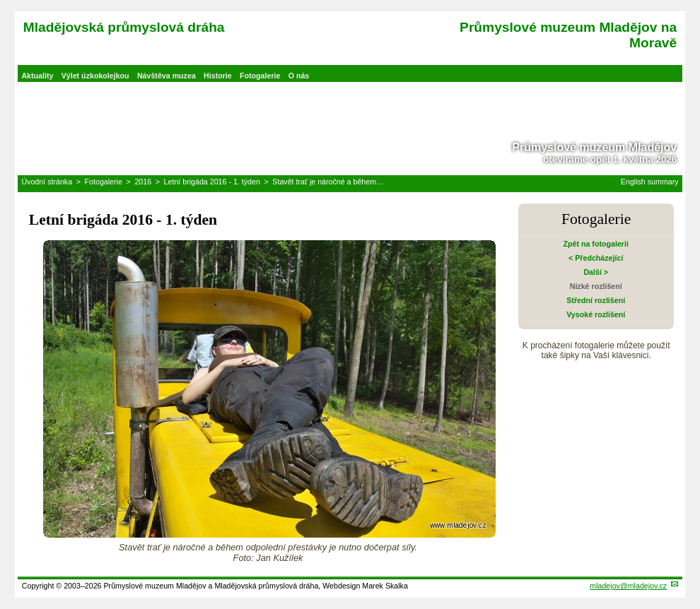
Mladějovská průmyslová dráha (124, 27)
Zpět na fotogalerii (596, 244)
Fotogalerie (260, 76)
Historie (218, 76)
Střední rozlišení (596, 300)
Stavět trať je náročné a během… (328, 182)
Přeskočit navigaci (1, 1)
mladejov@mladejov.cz (628, 586)
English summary (650, 182)
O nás (299, 76)
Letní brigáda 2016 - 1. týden (212, 182)
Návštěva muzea (167, 76)
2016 (143, 182)
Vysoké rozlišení (596, 314)
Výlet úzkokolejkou (95, 76)
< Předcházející (596, 258)
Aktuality (37, 76)
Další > (596, 272)
